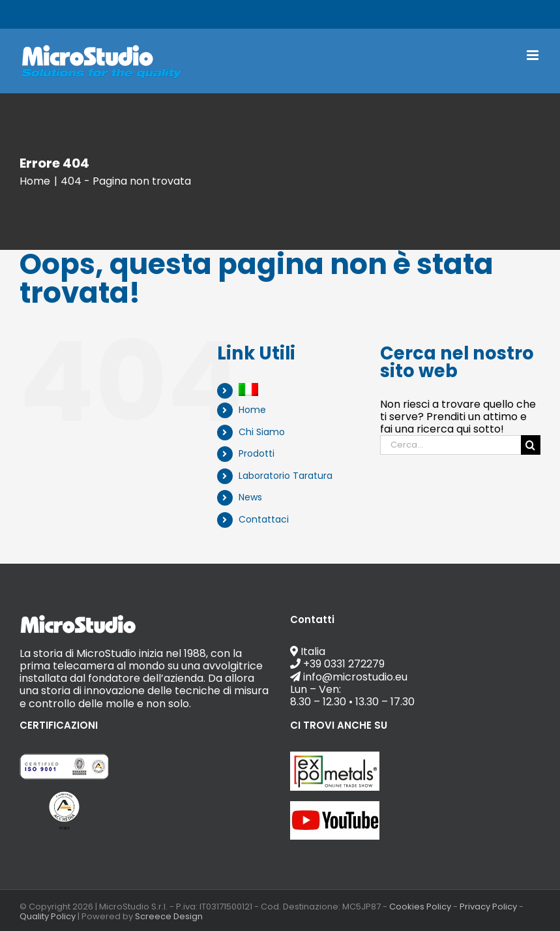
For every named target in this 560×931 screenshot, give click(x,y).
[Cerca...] (450, 445)
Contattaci (264, 519)
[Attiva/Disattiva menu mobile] (534, 55)
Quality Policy (48, 916)
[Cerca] (531, 445)
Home (252, 410)
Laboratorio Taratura (286, 476)
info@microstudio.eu (327, 14)
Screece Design (169, 916)
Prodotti (257, 453)
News (250, 497)
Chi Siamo (262, 432)
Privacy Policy (488, 907)
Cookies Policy (420, 907)
